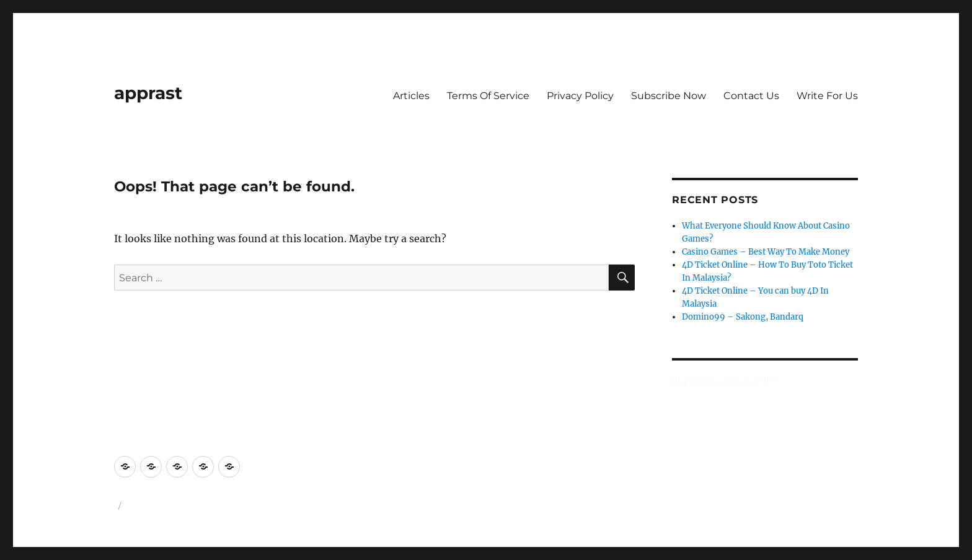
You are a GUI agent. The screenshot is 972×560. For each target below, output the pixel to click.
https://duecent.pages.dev (723, 380)
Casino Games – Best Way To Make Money (766, 252)
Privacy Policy (580, 96)
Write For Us (827, 96)
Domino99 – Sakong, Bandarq (743, 317)
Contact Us (751, 96)
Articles (411, 96)
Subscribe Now (669, 96)
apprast (148, 93)
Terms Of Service (488, 96)
